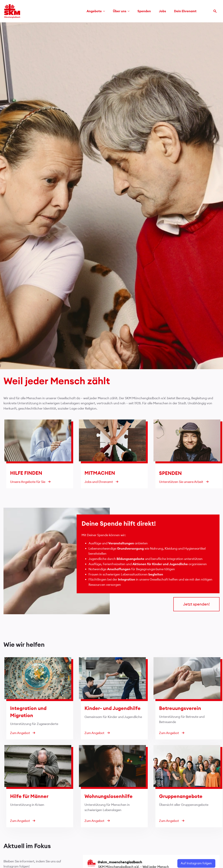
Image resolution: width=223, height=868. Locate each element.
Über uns (120, 11)
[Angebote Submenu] (105, 11)
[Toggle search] (215, 11)
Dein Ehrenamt (185, 11)
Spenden (144, 11)
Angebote (94, 11)
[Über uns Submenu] (130, 11)
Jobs (162, 11)
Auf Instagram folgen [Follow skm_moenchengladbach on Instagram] (196, 863)
